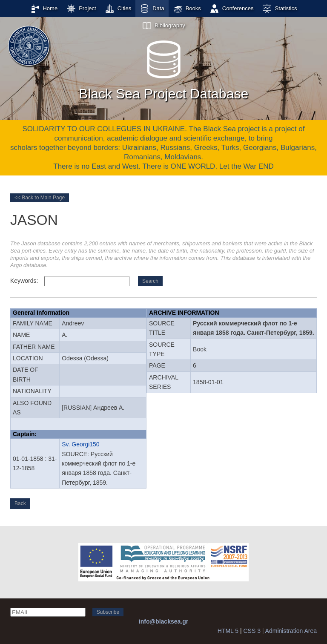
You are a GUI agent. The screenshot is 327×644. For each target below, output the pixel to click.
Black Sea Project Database (163, 68)
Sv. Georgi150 (80, 444)
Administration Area (291, 631)
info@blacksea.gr (163, 621)
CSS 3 (252, 631)
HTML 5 (228, 631)
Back (20, 503)
